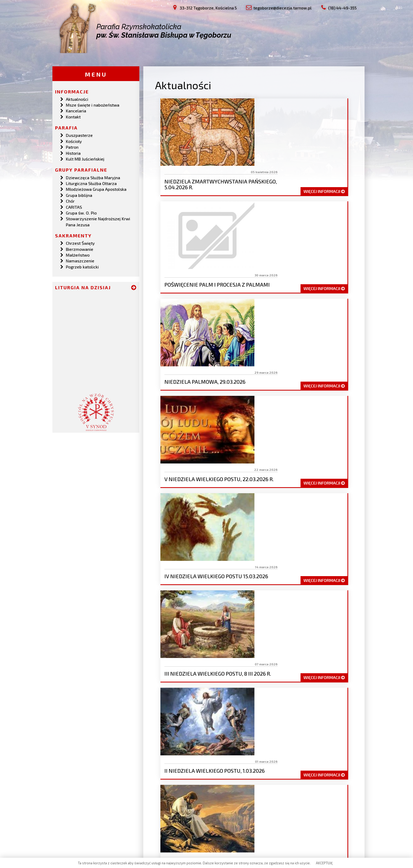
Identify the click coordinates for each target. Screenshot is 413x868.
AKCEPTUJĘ (324, 863)
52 (281, 567)
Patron (72, 146)
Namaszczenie (80, 260)
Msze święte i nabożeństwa (93, 104)
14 (315, 536)
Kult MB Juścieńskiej (85, 158)
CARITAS (74, 206)
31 (167, 557)
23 (246, 547)
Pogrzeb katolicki (82, 266)
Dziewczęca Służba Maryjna (93, 176)
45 (187, 567)
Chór (70, 200)
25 (273, 547)
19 (192, 547)
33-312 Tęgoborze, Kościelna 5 (99, 820)
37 (246, 557)
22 (232, 547)
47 (214, 567)
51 (268, 567)
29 (327, 547)
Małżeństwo (78, 254)
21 (219, 547)
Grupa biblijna (79, 194)
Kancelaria (76, 110)
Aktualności (77, 98)
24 (259, 547)
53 (294, 567)
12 (290, 536)
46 (201, 567)
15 (328, 536)
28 (313, 547)
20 (206, 547)
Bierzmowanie (80, 248)
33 (193, 557)
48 (228, 567)
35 (220, 557)
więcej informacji (324, 140)
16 (341, 536)
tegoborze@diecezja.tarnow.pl (99, 825)
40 (287, 557)
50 (255, 567)
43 (327, 557)
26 (287, 547)
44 (340, 557)
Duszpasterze (79, 134)
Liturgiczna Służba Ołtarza (91, 183)
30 (341, 547)
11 (277, 536)
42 (313, 557)
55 (321, 567)
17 (167, 547)
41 (300, 557)
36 (233, 557)
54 (308, 567)
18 (180, 547)
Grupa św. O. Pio (81, 212)
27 (300, 547)
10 (265, 536)
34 (207, 557)
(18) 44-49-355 (85, 832)
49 (241, 567)
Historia (73, 152)
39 (273, 557)
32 (180, 557)
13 (303, 536)
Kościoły (74, 140)
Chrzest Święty (80, 242)
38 (260, 557)
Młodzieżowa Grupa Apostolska (96, 188)
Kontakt (73, 116)
